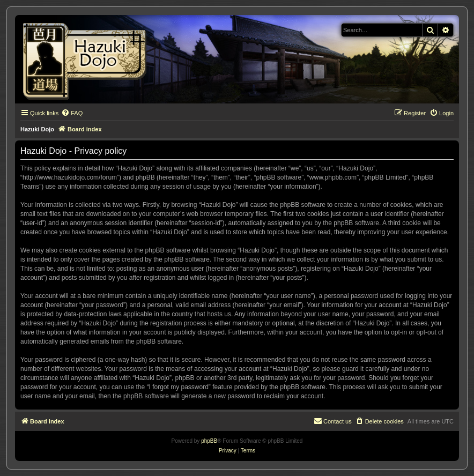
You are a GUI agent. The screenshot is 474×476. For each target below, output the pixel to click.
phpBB (209, 441)
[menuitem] (72, 113)
